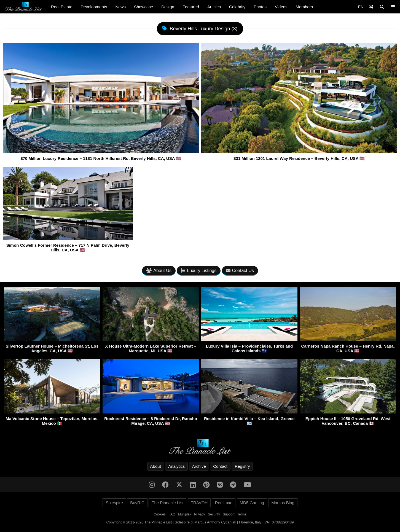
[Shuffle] (371, 7)
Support (229, 514)
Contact (220, 466)
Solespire (114, 503)
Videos (281, 7)
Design (168, 7)
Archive (199, 466)
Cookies (160, 514)
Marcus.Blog (283, 503)
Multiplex (185, 514)
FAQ (172, 514)
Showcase (143, 7)
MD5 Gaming (252, 503)
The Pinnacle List (167, 503)
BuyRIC (137, 503)
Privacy (199, 514)
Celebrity (237, 7)
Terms (242, 514)
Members (304, 7)
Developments (94, 7)
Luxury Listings (199, 271)
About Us (159, 271)
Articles (214, 7)
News (120, 7)
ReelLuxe (224, 503)
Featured (191, 7)
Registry (242, 466)
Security (214, 514)
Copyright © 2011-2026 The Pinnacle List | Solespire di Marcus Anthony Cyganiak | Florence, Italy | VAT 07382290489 (200, 522)
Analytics (176, 466)
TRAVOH (199, 503)
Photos (260, 7)
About (156, 466)
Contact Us (240, 271)
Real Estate (62, 7)
